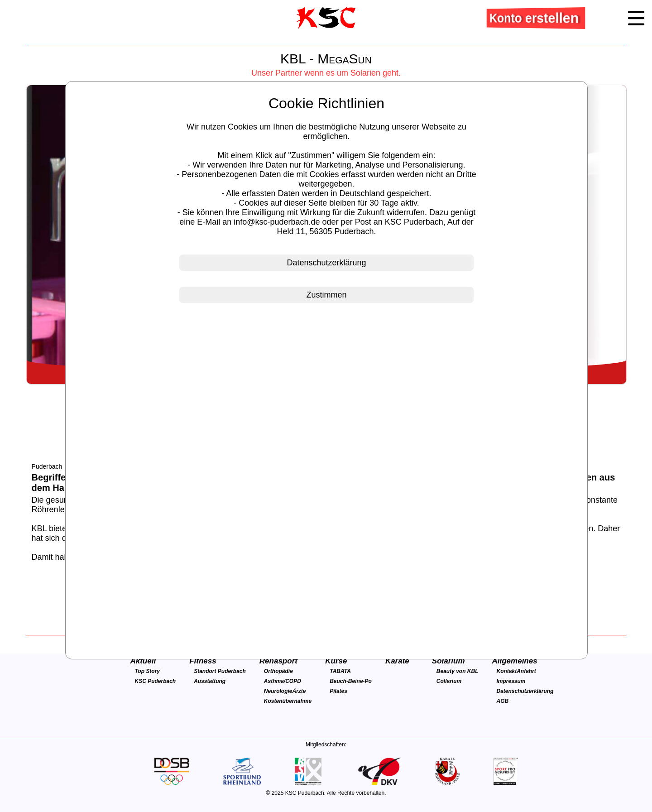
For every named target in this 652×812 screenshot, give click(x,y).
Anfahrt (526, 671)
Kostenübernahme (288, 701)
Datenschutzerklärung (525, 691)
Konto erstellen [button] (535, 18)
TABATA (340, 671)
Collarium (449, 681)
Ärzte (299, 691)
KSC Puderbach (155, 681)
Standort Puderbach (220, 671)
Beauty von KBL (458, 671)
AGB (503, 701)
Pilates (338, 691)
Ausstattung (210, 681)
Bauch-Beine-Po (351, 681)
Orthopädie (278, 671)
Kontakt (507, 671)
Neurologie (278, 691)
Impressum (511, 681)
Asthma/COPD (283, 681)
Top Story (147, 671)
